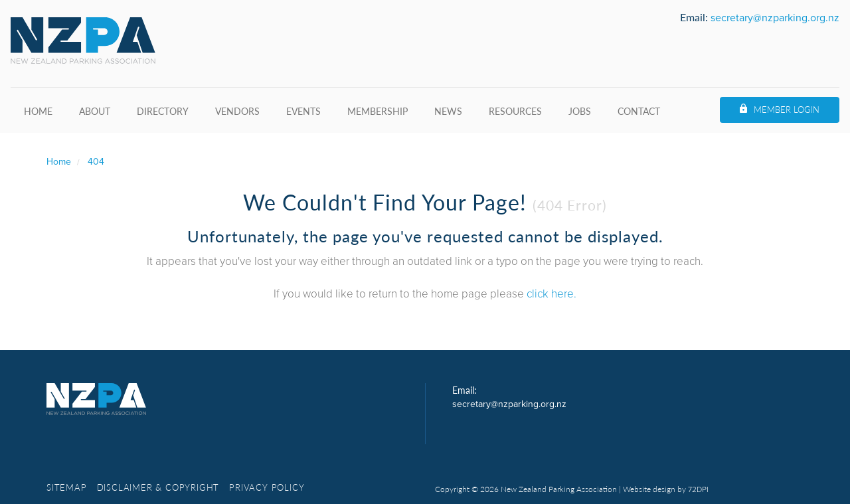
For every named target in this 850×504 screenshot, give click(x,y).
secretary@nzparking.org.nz (775, 18)
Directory (163, 111)
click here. (552, 294)
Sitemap (67, 487)
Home (38, 111)
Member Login (787, 109)
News (448, 111)
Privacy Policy (267, 487)
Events (303, 111)
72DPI (698, 489)
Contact (639, 111)
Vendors (237, 111)
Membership (378, 111)
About (95, 111)
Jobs (580, 111)
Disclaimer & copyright (158, 487)
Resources (515, 111)
